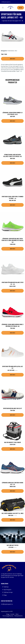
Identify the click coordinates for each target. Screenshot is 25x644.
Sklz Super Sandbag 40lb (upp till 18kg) (12, 513)
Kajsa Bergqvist (7, 590)
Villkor (17, 614)
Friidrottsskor (11, 51)
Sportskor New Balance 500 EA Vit (13, 408)
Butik (21, 8)
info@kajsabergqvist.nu (6, 2)
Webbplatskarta (18, 616)
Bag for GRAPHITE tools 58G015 (13, 442)
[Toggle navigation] (3, 8)
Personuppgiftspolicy (8, 616)
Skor (16, 51)
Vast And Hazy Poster (12, 545)
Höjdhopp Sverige (8, 592)
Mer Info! (13, 59)
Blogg (5, 595)
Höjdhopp (6, 587)
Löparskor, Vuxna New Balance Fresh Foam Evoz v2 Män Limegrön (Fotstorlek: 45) (13, 240)
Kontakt (12, 614)
